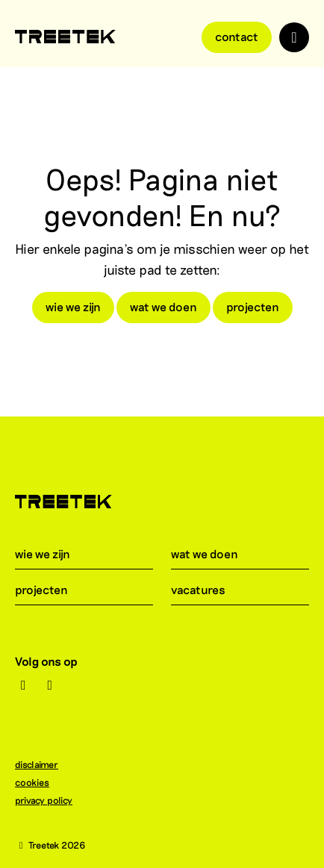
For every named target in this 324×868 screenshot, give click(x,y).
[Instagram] (24, 685)
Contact (237, 36)
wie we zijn (73, 306)
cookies (40, 782)
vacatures (207, 589)
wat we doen (163, 306)
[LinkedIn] (50, 685)
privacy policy (51, 800)
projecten (253, 306)
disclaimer (44, 764)
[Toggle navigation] (294, 37)
